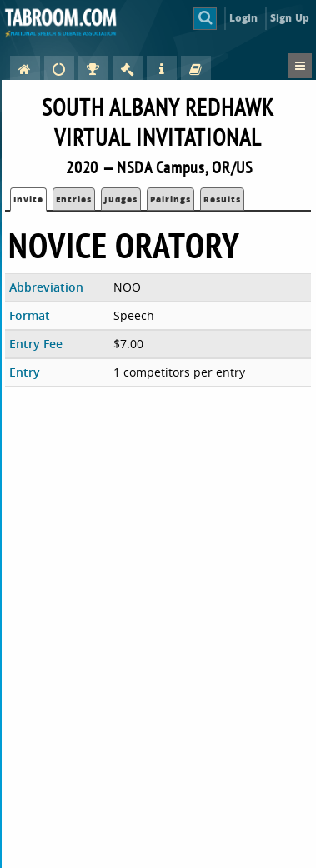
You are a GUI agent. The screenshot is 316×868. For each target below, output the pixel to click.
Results (222, 199)
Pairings (171, 199)
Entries (74, 199)
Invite (28, 199)
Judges (121, 199)
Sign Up (290, 18)
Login (244, 18)
